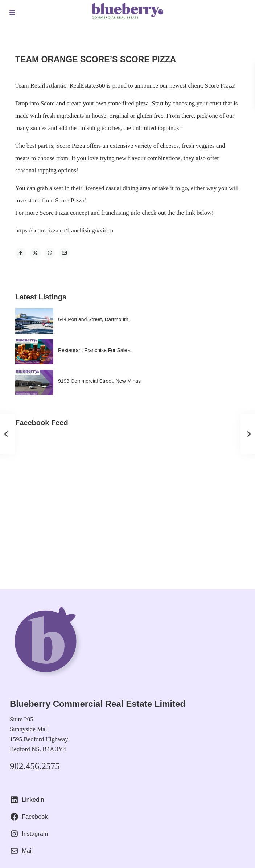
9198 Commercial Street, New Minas (99, 381)
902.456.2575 (35, 766)
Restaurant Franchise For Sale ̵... (95, 350)
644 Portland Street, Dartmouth (93, 319)
